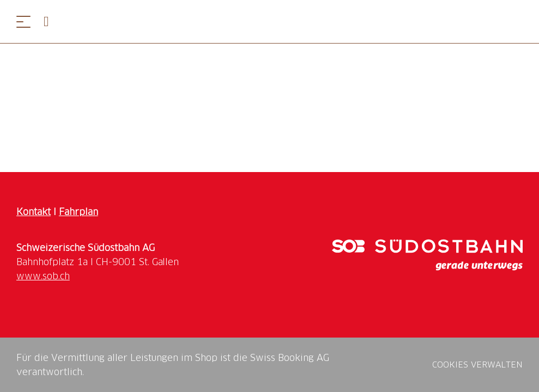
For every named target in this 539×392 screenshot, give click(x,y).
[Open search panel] (51, 22)
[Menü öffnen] (23, 22)
